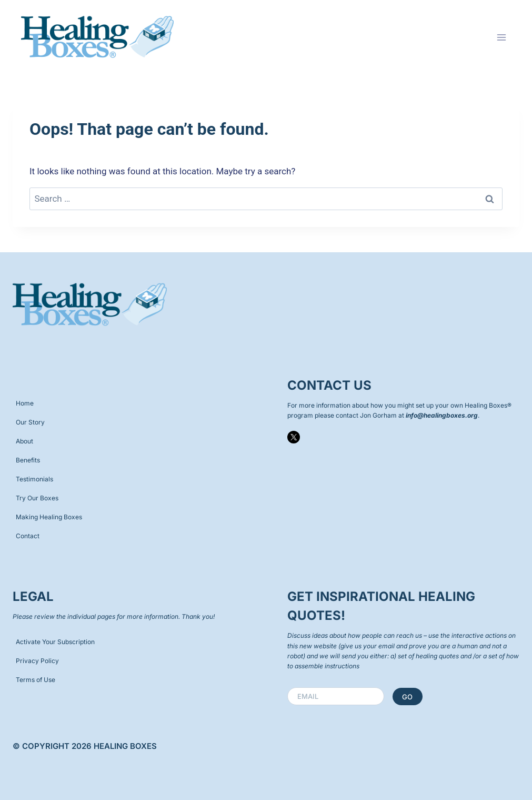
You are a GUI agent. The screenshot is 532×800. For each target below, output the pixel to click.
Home (25, 403)
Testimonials (34, 479)
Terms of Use (36, 680)
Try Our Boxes (37, 498)
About (24, 441)
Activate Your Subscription (55, 642)
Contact (28, 536)
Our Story (30, 422)
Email (310, 696)
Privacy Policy (37, 661)
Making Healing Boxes (49, 517)
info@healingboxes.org (442, 415)
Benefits (28, 460)
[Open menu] (501, 37)
